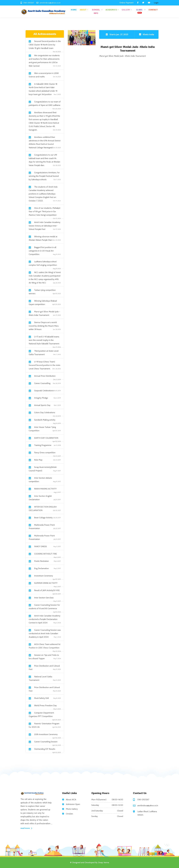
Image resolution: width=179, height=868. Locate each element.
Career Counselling (42, 383)
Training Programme (43, 445)
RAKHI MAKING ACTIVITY (45, 489)
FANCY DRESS (41, 546)
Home (74, 10)
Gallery (126, 10)
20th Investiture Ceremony (46, 734)
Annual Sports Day (42, 405)
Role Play (38, 460)
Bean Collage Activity (43, 518)
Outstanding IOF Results (45, 749)
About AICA (71, 800)
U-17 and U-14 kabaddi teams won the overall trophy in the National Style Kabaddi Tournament (44, 340)
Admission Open (73, 804)
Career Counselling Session (46, 742)
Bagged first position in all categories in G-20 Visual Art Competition (43, 251)
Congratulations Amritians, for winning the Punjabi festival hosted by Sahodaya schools (44, 176)
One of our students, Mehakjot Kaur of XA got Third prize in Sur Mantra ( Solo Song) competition (45, 211)
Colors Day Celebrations (45, 412)
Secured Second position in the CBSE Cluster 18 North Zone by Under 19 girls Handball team (45, 45)
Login (156, 3)
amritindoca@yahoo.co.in (148, 805)
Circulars (69, 814)
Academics (111, 10)
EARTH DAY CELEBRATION (46, 438)
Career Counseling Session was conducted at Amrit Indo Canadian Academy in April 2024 (45, 633)
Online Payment (126, 3)
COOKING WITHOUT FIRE (45, 554)
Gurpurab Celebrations (44, 391)
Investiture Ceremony (44, 576)
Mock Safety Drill (42, 698)
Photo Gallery (72, 809)
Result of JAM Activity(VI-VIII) (47, 590)
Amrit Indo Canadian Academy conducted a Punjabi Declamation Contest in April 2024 (45, 619)
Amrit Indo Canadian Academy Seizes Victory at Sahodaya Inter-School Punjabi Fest (45, 226)
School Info (96, 12)
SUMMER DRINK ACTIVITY (46, 583)
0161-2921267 (143, 800)
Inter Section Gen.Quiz (44, 598)
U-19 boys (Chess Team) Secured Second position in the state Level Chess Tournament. (45, 365)
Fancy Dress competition (45, 453)
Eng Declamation (42, 568)
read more (26, 828)
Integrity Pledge (41, 398)
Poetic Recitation (42, 561)
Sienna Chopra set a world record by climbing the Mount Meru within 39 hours (44, 326)
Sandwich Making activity (45, 420)
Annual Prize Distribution (45, 376)
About (83, 10)
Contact (153, 10)
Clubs (139, 11)
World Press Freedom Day (45, 705)
